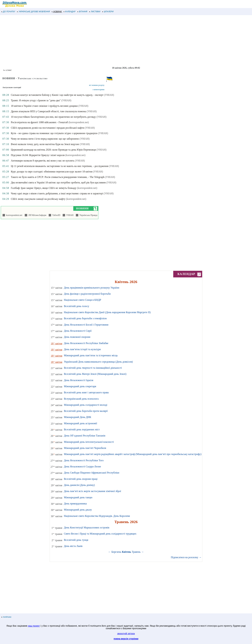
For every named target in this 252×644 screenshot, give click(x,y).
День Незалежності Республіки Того (84, 460)
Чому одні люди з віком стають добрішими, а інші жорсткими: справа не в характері (57, 193)
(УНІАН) (109, 95)
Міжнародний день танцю (78, 497)
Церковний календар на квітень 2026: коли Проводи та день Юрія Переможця (53, 150)
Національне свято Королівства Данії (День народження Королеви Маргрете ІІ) (107, 312)
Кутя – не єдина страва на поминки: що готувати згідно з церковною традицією (54, 133)
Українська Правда (88, 215)
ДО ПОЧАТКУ (8, 12)
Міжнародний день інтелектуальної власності (89, 442)
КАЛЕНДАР (70, 12)
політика (6, 617)
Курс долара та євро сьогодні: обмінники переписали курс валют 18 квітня (52, 172)
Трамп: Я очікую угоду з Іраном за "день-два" (36, 100)
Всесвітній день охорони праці (81, 479)
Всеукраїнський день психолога (81, 399)
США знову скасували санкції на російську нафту (38, 199)
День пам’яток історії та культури (82, 349)
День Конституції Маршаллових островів (87, 528)
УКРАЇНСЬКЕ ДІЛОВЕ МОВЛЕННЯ (34, 12)
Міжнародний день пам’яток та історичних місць (91, 355)
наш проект (34, 626)
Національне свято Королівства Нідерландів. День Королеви (97, 516)
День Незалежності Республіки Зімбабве (86, 343)
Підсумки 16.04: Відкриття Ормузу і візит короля (38, 155)
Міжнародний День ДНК (77, 417)
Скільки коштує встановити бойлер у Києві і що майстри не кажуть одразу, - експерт (57, 95)
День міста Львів (73, 546)
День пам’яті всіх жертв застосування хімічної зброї (92, 491)
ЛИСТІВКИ (95, 12)
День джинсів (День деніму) (79, 485)
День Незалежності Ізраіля (79, 380)
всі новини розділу (97, 85)
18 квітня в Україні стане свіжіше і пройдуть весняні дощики (44, 106)
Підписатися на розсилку (186, 557)
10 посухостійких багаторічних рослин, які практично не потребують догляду (53, 117)
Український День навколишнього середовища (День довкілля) (98, 362)
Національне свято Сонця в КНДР (82, 300)
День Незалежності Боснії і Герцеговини (86, 325)
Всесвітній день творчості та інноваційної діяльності (93, 368)
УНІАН (69, 215)
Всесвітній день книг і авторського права (86, 392)
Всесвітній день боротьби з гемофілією (85, 318)
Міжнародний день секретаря (80, 386)
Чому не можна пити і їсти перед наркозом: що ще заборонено (45, 139)
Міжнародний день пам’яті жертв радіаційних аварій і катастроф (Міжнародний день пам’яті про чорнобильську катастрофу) (133, 454)
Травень (136, 552)
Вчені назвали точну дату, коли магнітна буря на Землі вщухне (45, 144)
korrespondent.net (14, 215)
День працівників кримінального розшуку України (91, 288)
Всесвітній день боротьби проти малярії (86, 411)
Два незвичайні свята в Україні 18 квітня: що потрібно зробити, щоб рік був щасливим (58, 182)
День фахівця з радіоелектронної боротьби (87, 294)
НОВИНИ (57, 12)
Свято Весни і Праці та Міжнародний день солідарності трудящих (100, 534)
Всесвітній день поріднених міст (82, 429)
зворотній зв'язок (126, 634)
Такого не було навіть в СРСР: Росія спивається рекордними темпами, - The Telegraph (58, 177)
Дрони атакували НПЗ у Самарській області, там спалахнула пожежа (48, 111)
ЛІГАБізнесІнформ (37, 215)
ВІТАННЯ (82, 12)
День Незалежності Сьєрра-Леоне (82, 466)
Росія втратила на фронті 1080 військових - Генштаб (39, 122)
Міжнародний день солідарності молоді (85, 405)
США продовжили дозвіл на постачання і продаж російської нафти (47, 128)
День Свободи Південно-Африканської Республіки (91, 473)
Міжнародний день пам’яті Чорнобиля (85, 448)
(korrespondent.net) (79, 122)
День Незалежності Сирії (78, 331)
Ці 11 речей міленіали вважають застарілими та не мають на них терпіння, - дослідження (59, 166)
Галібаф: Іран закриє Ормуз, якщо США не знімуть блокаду (44, 188)
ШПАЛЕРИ (108, 12)
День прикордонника (75, 504)
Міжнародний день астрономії (80, 423)
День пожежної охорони (77, 337)
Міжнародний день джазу (78, 510)
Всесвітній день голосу (76, 306)
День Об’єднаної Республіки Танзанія (85, 436)
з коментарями (98, 90)
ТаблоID (56, 215)
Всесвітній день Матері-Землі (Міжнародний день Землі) (95, 374)
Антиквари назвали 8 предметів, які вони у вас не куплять (42, 161)
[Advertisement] (96, 41)
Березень (116, 552)
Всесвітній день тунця (76, 540)
